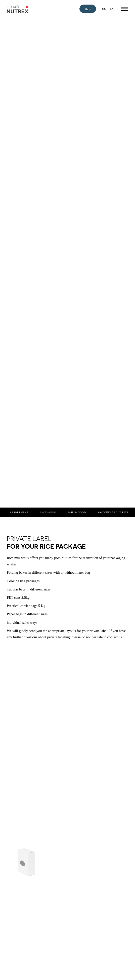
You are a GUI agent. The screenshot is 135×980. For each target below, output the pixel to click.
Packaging (48, 512)
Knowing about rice (113, 512)
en (112, 9)
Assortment (19, 512)
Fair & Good (77, 512)
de (104, 9)
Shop (88, 9)
